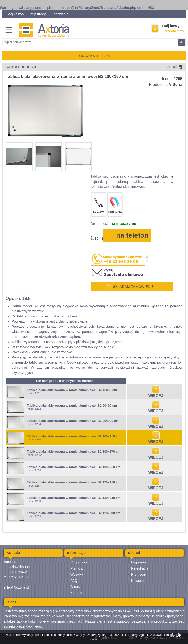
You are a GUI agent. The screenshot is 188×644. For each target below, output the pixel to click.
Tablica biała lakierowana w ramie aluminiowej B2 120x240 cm (74, 498)
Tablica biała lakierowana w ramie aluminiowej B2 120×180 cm (74, 482)
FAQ (74, 581)
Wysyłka (77, 574)
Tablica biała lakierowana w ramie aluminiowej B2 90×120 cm (73, 421)
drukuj (175, 67)
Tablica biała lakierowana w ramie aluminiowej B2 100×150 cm (74, 436)
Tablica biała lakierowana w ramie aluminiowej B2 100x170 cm (74, 452)
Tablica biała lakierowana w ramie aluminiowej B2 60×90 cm (72, 405)
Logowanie (60, 14)
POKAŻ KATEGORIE (94, 56)
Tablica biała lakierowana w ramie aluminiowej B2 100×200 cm (74, 467)
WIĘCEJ (156, 394)
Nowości (138, 581)
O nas (75, 587)
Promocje (138, 574)
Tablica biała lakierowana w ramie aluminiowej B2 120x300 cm (74, 513)
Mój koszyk (16, 14)
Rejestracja (38, 14)
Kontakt (76, 593)
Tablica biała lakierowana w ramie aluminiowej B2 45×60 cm (72, 390)
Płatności (77, 568)
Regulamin (79, 562)
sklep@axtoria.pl (16, 587)
